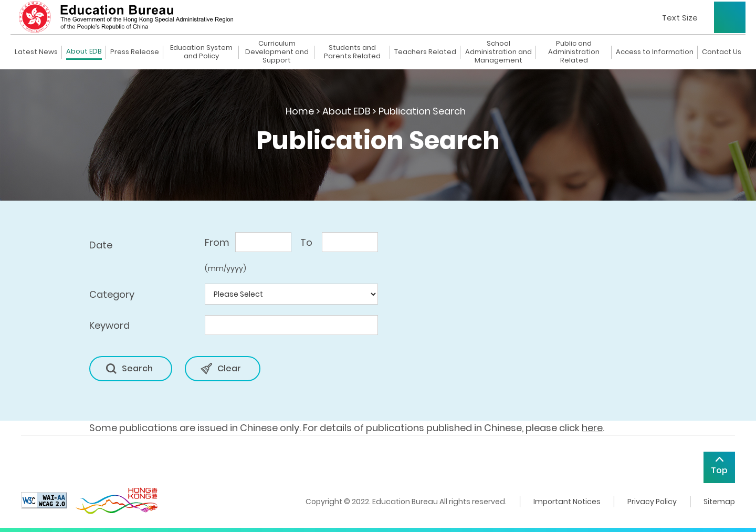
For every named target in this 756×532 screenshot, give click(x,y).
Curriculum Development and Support (277, 52)
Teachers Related (425, 52)
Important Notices (567, 502)
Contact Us (722, 52)
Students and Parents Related (352, 52)
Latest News (36, 52)
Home (300, 111)
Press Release (135, 52)
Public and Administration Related (574, 52)
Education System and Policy (201, 52)
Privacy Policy (652, 502)
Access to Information (655, 52)
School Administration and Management (498, 52)
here (592, 428)
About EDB (84, 52)
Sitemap (719, 502)
